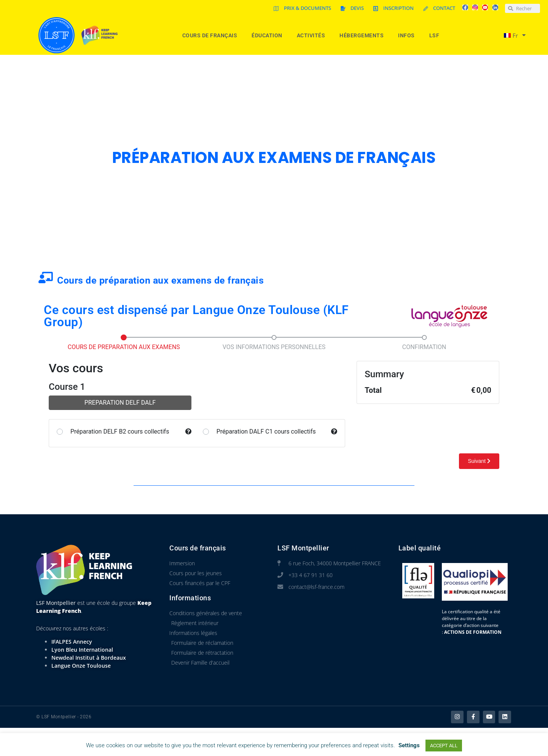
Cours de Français (212, 35)
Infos (408, 35)
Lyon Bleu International (82, 650)
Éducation (269, 35)
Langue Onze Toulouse (81, 666)
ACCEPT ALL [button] (444, 746)
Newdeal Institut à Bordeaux (89, 658)
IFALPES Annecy (72, 642)
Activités (313, 35)
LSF (436, 35)
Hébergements (363, 35)
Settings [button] (409, 745)
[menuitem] (511, 35)
